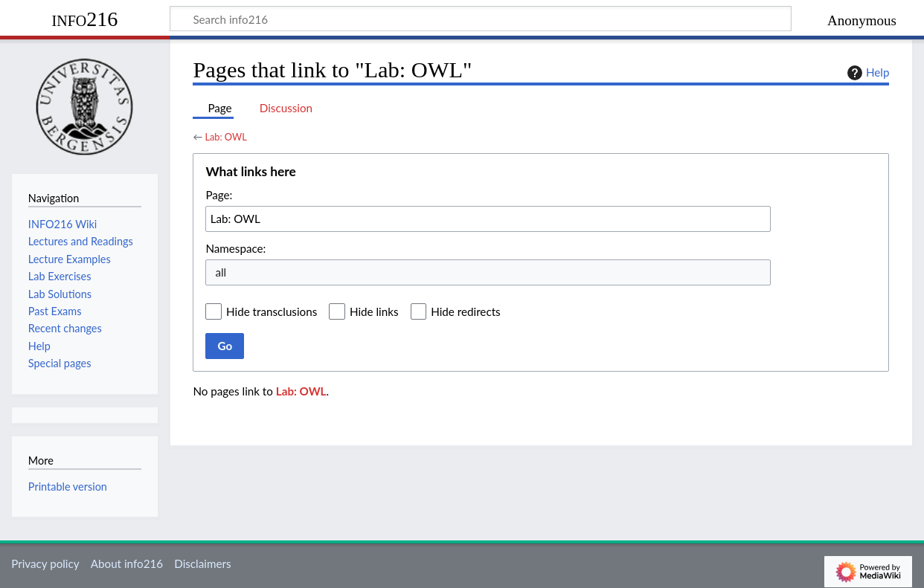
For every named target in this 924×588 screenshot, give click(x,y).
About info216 (127, 563)
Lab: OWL (225, 137)
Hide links (374, 311)
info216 (85, 19)
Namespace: (235, 248)
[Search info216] (481, 19)
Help (866, 73)
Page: (219, 195)
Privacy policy (45, 563)
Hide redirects (465, 311)
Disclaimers (202, 563)
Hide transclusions (272, 311)
